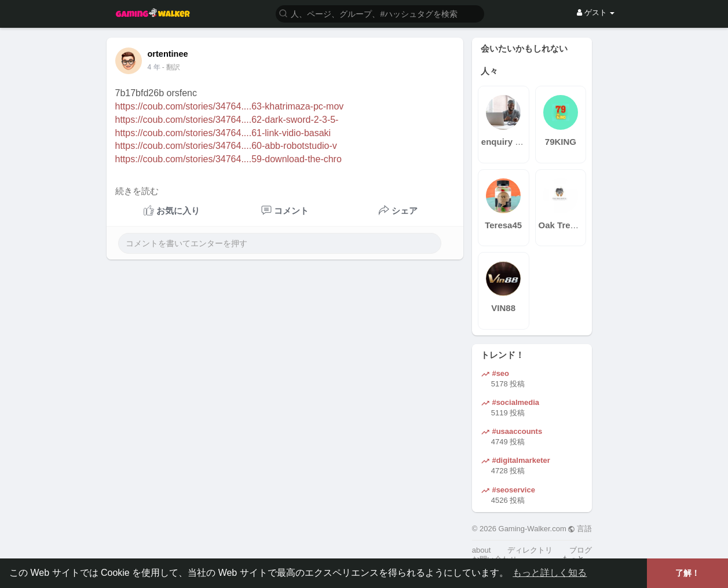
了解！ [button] (687, 573)
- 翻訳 (171, 67)
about (482, 550)
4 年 (154, 67)
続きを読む (137, 191)
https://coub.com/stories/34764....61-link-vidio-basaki (223, 133)
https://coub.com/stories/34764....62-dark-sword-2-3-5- (227, 120)
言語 (580, 529)
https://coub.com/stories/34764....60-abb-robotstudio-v (226, 146)
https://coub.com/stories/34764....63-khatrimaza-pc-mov (230, 106)
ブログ (581, 550)
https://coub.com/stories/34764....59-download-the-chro (228, 159)
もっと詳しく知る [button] (550, 573)
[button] (380, 13)
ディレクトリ (530, 550)
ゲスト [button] (596, 12)
